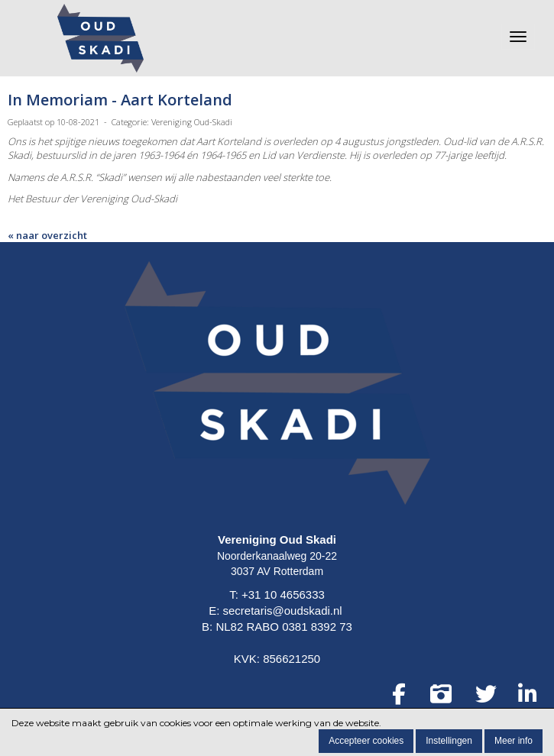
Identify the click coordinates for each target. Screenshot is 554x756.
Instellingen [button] (449, 741)
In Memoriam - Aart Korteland (120, 100)
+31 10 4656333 (283, 594)
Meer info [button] (514, 741)
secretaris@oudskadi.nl (283, 611)
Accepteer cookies (366, 741)
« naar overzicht (47, 235)
